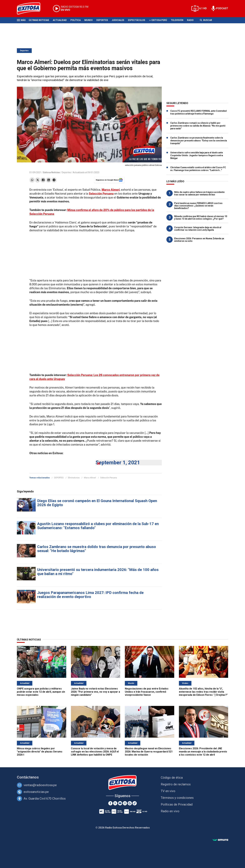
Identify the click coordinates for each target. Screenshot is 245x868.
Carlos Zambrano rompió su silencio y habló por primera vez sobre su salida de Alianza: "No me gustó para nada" (198, 126)
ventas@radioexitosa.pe (40, 785)
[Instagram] (125, 803)
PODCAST (222, 8)
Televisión (177, 20)
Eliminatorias (74, 478)
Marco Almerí (90, 478)
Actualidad (60, 20)
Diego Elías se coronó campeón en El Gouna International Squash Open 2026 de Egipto (97, 503)
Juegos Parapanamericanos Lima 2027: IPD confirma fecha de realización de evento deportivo (90, 595)
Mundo (89, 20)
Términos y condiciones (177, 798)
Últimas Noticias (39, 20)
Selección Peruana (109, 478)
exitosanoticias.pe (36, 792)
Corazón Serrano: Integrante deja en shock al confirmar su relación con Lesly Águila (198, 229)
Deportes (102, 20)
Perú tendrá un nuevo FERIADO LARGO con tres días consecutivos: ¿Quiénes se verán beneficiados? (198, 206)
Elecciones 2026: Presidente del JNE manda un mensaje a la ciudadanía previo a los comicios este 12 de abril (203, 752)
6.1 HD (203, 8)
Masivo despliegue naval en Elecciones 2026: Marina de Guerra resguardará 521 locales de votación (149, 752)
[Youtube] (120, 803)
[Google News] (130, 803)
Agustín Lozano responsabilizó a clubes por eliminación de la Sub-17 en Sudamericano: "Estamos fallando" (98, 526)
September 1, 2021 (118, 463)
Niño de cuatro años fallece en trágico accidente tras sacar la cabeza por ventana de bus (199, 193)
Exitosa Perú (159, 20)
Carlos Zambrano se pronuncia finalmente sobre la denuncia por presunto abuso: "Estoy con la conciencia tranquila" (199, 141)
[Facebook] (110, 803)
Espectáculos (137, 20)
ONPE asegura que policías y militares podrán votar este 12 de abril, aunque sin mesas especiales (41, 692)
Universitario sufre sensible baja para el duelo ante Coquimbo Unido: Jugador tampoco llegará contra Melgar (197, 155)
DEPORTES (59, 478)
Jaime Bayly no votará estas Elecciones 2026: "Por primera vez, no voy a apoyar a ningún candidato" (95, 692)
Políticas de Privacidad (177, 804)
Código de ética (172, 778)
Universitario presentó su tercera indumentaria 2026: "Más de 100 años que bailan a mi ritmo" (98, 572)
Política (76, 20)
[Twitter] (115, 803)
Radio (190, 20)
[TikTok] (135, 803)
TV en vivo (168, 791)
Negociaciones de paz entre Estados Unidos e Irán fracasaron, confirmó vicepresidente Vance (147, 692)
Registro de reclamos (176, 784)
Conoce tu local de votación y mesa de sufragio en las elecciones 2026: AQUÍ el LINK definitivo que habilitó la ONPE (95, 752)
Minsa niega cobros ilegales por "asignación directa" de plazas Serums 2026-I (40, 752)
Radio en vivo (170, 811)
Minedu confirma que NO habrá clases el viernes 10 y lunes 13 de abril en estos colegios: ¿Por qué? (201, 218)
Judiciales (118, 20)
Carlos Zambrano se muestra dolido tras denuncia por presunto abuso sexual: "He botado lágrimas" (97, 549)
